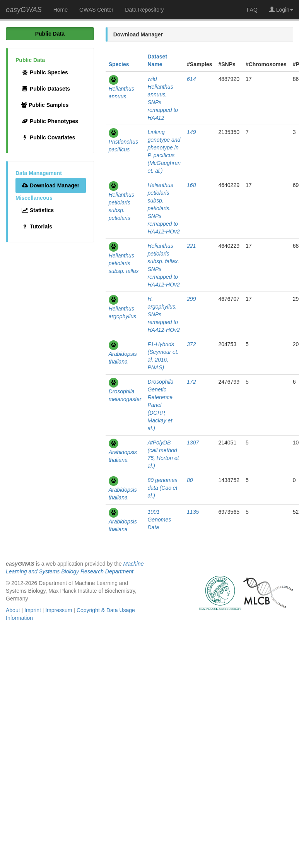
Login (281, 10)
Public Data (50, 34)
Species (119, 64)
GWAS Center (96, 10)
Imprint (33, 610)
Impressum (59, 610)
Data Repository (144, 10)
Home (61, 10)
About (13, 610)
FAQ (252, 10)
